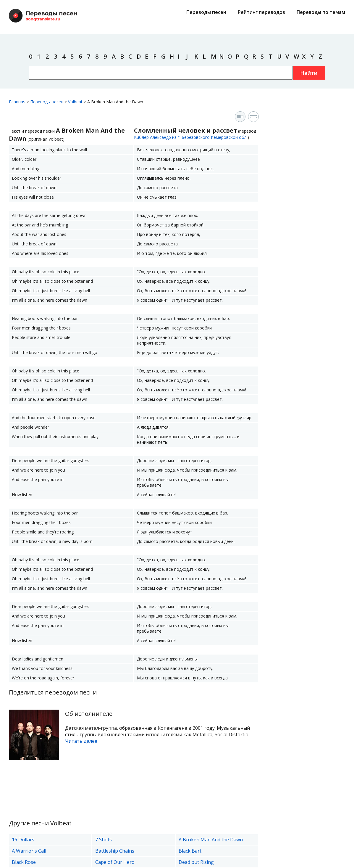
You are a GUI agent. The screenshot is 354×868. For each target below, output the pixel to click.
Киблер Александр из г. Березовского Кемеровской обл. (191, 137)
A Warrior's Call (29, 851)
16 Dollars (23, 840)
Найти (309, 73)
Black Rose (24, 862)
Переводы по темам (321, 12)
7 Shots (104, 840)
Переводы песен (206, 12)
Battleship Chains (115, 851)
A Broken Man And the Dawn (211, 840)
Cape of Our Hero (115, 862)
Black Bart (190, 851)
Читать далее (81, 741)
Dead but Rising (196, 862)
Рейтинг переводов (261, 12)
